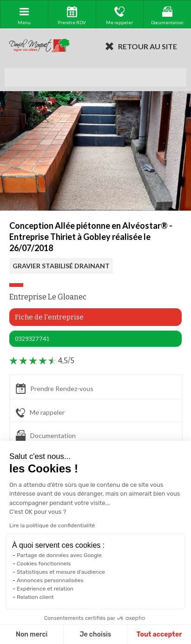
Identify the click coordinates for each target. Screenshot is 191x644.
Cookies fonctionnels (44, 564)
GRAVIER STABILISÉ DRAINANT (61, 266)
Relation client (35, 597)
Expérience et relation (45, 589)
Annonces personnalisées (50, 580)
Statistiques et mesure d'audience (61, 572)
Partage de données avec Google (59, 555)
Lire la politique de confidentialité (52, 525)
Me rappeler (40, 413)
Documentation (46, 435)
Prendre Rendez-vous (55, 388)
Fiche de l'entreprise (49, 317)
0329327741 (32, 339)
